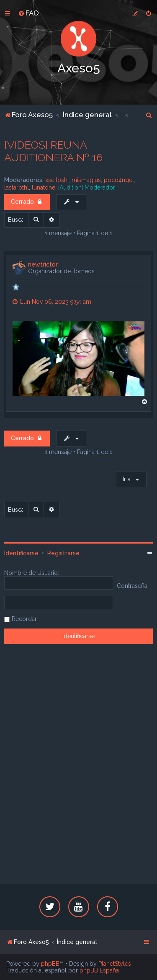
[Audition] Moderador (87, 187)
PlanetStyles (115, 964)
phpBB (50, 964)
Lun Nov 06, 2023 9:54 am (52, 302)
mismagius (86, 180)
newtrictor (43, 264)
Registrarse (63, 553)
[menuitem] (28, 13)
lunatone (44, 187)
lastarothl (17, 187)
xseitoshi (57, 180)
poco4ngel (119, 180)
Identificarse (21, 553)
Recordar (24, 619)
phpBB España (99, 970)
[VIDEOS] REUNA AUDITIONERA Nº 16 (53, 151)
